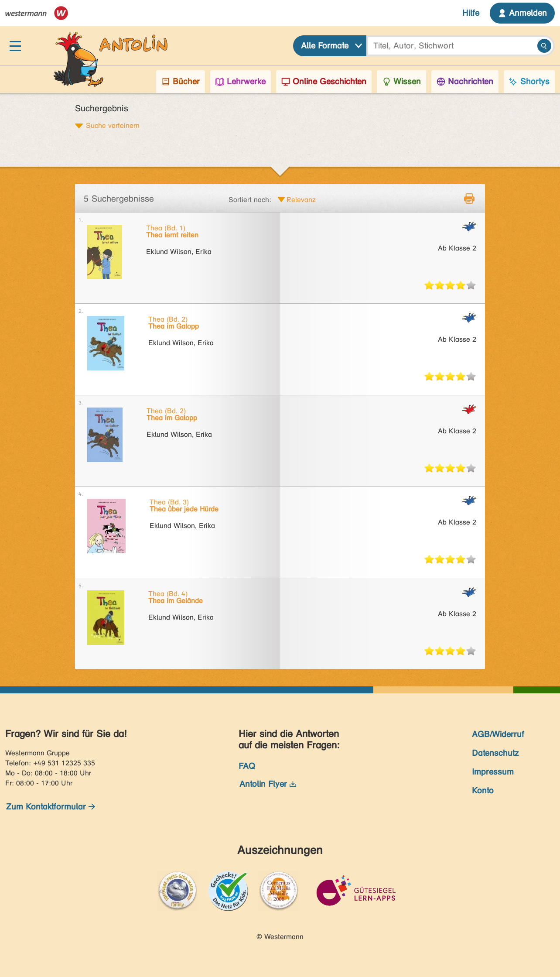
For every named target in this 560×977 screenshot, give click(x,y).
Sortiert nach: (250, 200)
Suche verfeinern (113, 125)
